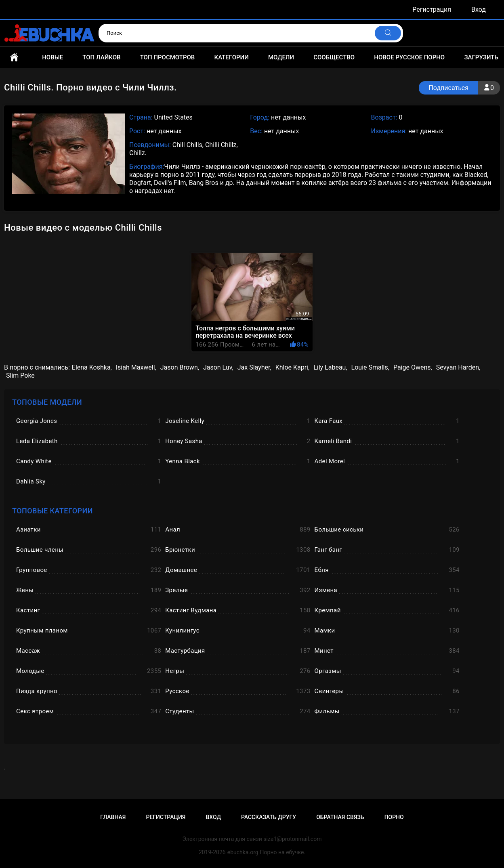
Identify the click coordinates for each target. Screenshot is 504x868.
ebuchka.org (243, 852)
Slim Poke (20, 375)
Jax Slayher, (254, 367)
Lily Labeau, (330, 367)
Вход (479, 9)
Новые (52, 57)
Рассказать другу (269, 817)
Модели (281, 57)
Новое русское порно (409, 57)
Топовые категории (52, 511)
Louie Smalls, (370, 367)
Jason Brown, (180, 367)
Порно (394, 817)
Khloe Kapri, (293, 367)
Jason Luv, (218, 367)
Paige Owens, (413, 367)
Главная (14, 57)
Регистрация (432, 9)
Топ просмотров (168, 57)
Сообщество (334, 57)
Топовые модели (47, 402)
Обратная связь (340, 817)
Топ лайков (101, 57)
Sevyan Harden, (458, 367)
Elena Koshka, (92, 367)
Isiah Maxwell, (136, 367)
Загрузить (481, 57)
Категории (231, 57)
